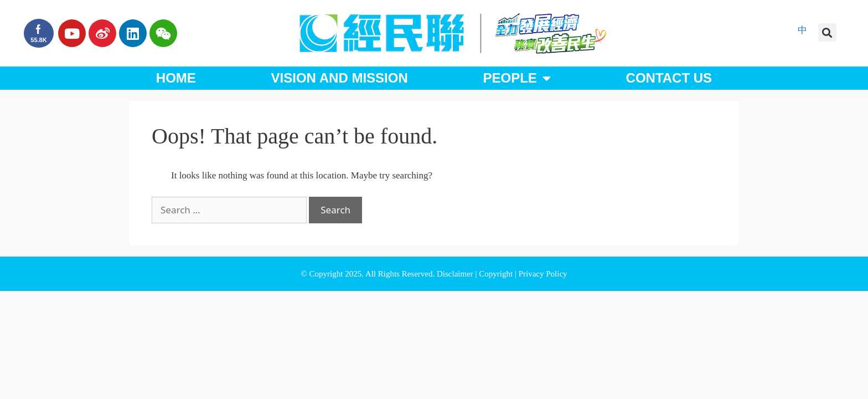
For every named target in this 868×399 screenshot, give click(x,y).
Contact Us (669, 78)
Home (176, 78)
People (516, 78)
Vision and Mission (340, 78)
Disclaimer (456, 274)
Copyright (497, 274)
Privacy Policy (543, 274)
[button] (827, 32)
